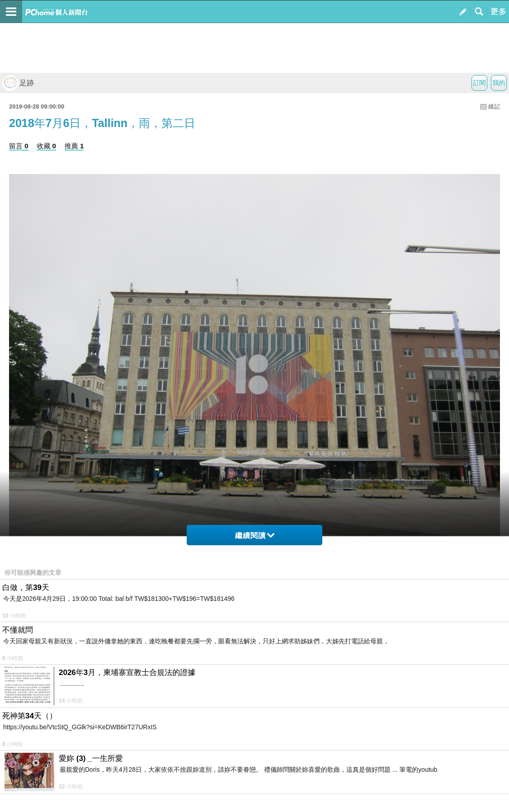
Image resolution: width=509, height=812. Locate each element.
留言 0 (19, 146)
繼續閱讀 (255, 536)
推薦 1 (74, 146)
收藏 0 (46, 146)
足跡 (18, 83)
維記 (494, 106)
